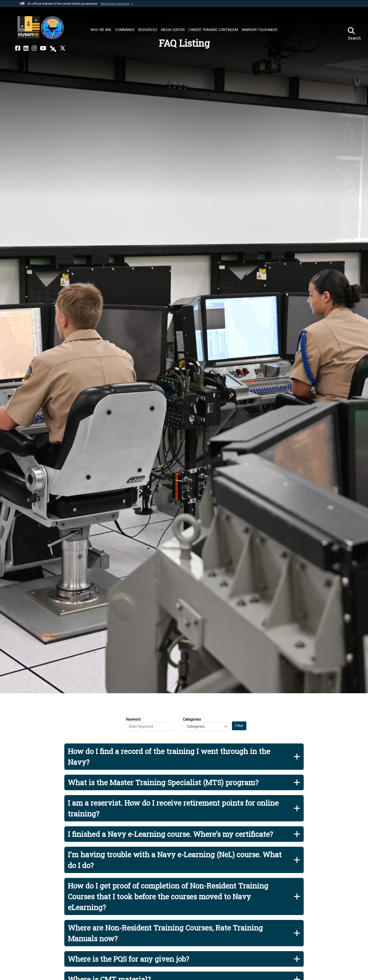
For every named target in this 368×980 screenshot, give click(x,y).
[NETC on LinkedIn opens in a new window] (26, 48)
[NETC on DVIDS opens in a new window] (53, 48)
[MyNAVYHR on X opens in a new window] (63, 48)
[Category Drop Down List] (205, 727)
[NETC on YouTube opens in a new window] (43, 48)
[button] (117, 4)
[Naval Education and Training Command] (40, 28)
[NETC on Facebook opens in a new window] (18, 48)
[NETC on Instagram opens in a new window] (34, 48)
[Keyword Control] (150, 727)
